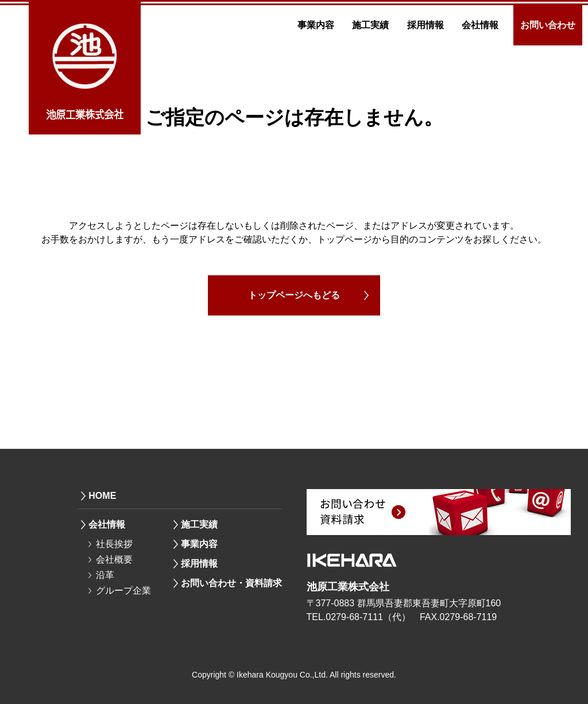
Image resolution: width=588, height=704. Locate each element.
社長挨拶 (114, 544)
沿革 (105, 575)
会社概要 (114, 559)
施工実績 (370, 25)
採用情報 (425, 25)
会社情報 (480, 25)
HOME (102, 496)
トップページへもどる (294, 295)
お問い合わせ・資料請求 (231, 583)
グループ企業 (123, 590)
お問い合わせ (548, 25)
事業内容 (316, 25)
